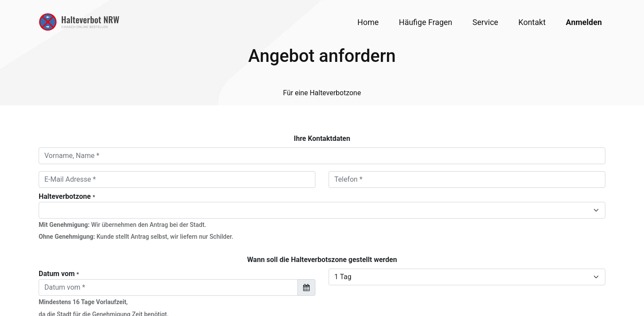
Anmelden (584, 22)
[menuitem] (368, 22)
